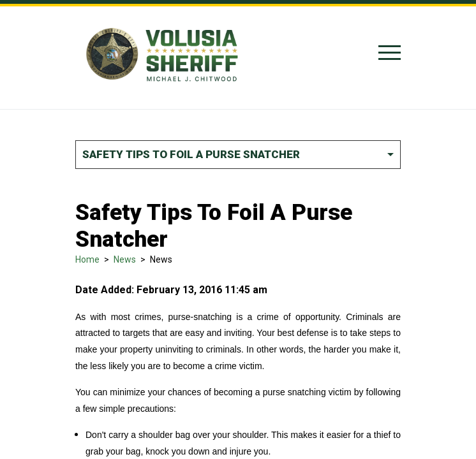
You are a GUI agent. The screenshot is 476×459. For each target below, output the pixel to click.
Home (87, 259)
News (125, 259)
